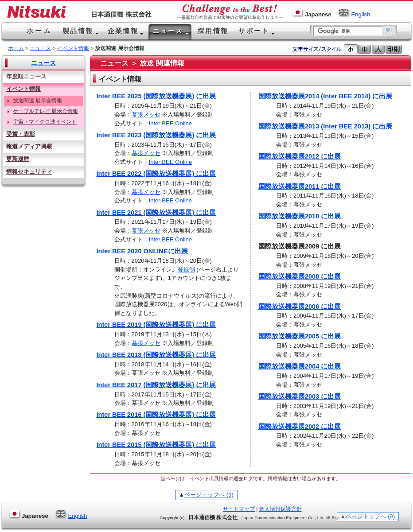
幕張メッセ (146, 115)
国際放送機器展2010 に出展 (300, 216)
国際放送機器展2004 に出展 (300, 366)
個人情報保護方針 (281, 509)
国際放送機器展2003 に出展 (300, 396)
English (354, 14)
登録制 (186, 270)
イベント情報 (73, 48)
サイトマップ (239, 509)
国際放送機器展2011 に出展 (300, 186)
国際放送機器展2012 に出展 (300, 156)
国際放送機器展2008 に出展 (300, 276)
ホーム (16, 48)
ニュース (40, 48)
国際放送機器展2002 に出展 (300, 427)
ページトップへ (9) (209, 495)
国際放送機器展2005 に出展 (300, 336)
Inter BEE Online (171, 123)
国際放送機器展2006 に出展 (300, 307)
